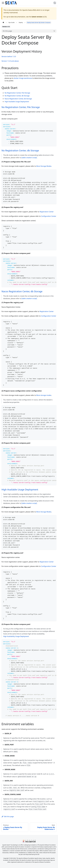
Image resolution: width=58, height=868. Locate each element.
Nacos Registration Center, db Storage (18, 99)
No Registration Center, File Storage (17, 93)
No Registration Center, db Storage (17, 96)
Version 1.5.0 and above (10, 61)
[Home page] (3, 22)
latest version (37, 17)
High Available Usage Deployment (17, 102)
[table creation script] (29, 158)
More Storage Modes (44, 166)
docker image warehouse (23, 78)
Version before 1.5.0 (9, 56)
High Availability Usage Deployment (16, 636)
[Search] (55, 3)
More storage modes (44, 395)
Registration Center (47, 212)
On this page (7, 31)
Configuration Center (49, 216)
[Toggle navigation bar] (3, 3)
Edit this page (8, 816)
